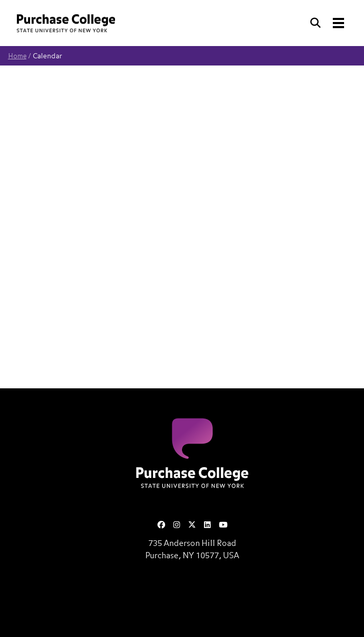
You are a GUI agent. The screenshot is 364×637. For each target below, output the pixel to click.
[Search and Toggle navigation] (328, 23)
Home (17, 57)
